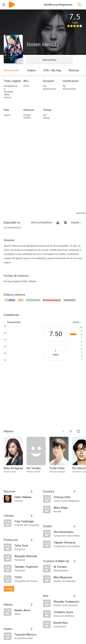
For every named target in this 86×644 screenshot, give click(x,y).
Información (12, 70)
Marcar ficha (50, 60)
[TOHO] (27, 577)
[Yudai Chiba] (61, 457)
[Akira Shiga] (68, 508)
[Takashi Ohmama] (68, 542)
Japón (7, 115)
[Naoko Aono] (27, 610)
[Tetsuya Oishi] (68, 497)
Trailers (31, 70)
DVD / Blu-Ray (52, 70)
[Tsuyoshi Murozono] (27, 634)
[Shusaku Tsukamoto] (68, 601)
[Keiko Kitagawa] (15, 457)
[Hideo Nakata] (27, 497)
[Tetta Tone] (27, 545)
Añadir (32, 281)
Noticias (74, 70)
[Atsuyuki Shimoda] (27, 556)
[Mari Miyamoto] (68, 577)
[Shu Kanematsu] (68, 532)
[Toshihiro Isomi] (68, 612)
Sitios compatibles (41, 222)
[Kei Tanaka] (38, 457)
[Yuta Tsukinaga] (27, 521)
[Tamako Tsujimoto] (27, 567)
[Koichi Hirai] (68, 623)
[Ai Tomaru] (68, 567)
